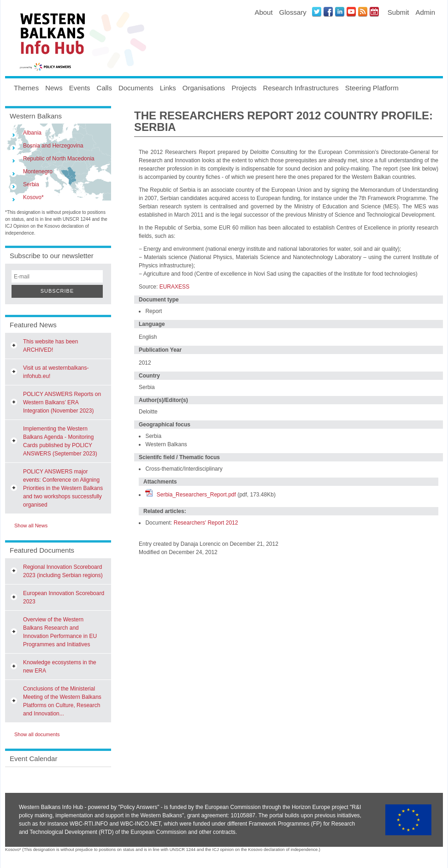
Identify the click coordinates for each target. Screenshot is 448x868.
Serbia (31, 184)
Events (80, 88)
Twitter (317, 12)
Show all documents (37, 734)
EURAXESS (174, 287)
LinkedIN (340, 12)
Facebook (328, 12)
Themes (26, 88)
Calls (104, 88)
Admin (425, 12)
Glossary (293, 12)
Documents (136, 88)
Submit (398, 12)
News (54, 88)
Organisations (204, 88)
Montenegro (38, 171)
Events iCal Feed (374, 12)
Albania (32, 133)
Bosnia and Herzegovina (53, 146)
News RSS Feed (363, 12)
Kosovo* (33, 197)
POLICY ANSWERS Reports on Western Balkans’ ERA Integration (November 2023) (62, 402)
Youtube (351, 12)
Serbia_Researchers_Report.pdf (196, 495)
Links (168, 88)
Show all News (31, 526)
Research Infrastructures (301, 88)
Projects (244, 88)
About (263, 12)
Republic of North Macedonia (59, 159)
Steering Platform (372, 88)
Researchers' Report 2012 (206, 523)
